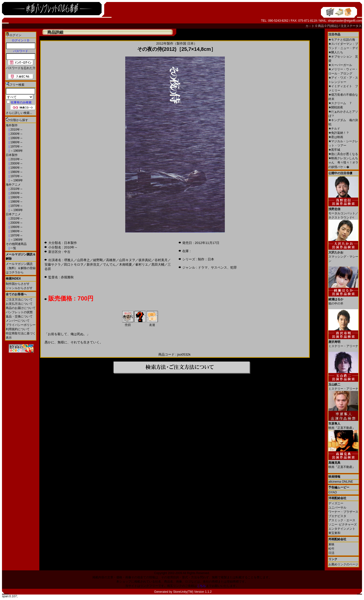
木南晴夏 (125, 264)
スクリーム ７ (340, 103)
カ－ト (310, 26)
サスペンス (219, 267)
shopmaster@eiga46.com (345, 21)
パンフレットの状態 (19, 312)
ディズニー (336, 503)
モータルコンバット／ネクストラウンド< (343, 211)
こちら (201, 586)
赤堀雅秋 (67, 277)
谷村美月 (161, 260)
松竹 (331, 549)
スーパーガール (340, 65)
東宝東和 (334, 533)
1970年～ (16, 147)
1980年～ (16, 142)
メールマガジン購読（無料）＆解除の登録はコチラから (21, 268)
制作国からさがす (18, 284)
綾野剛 (98, 260)
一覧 (13, 248)
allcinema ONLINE (341, 482)
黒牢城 (334, 150)
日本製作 (12, 155)
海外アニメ (13, 185)
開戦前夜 (336, 107)
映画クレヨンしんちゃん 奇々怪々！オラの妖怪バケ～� (343, 163)
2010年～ (16, 130)
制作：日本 (206, 259)
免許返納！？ (339, 133)
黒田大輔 (158, 264)
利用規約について (18, 329)
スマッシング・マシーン (343, 255)
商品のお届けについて (21, 308)
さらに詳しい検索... (19, 113)
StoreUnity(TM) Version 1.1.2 (192, 592)
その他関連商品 (16, 244)
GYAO (333, 492)
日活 (331, 553)
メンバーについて (18, 321)
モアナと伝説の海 (342, 40)
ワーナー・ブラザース (343, 512)
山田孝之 (83, 260)
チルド (334, 129)
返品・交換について (19, 316)
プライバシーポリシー (21, 325)
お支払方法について (19, 304)
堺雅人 (69, 260)
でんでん (109, 264)
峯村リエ (142, 264)
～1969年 (16, 151)
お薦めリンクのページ (343, 564)
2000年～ (16, 134)
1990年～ (16, 138)
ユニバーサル (337, 508)
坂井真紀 (145, 260)
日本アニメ (13, 214)
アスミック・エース (342, 520)
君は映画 (336, 137)
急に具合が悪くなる (343, 154)
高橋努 (111, 260)
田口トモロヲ (74, 264)
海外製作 (12, 125)
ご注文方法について (19, 300)
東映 (331, 544)
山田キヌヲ (127, 260)
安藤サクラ (53, 264)
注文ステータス (351, 26)
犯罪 (234, 267)
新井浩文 (93, 264)
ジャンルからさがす (19, 288)
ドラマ (203, 267)
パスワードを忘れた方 (21, 68)
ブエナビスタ (337, 516)
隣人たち (336, 52)
